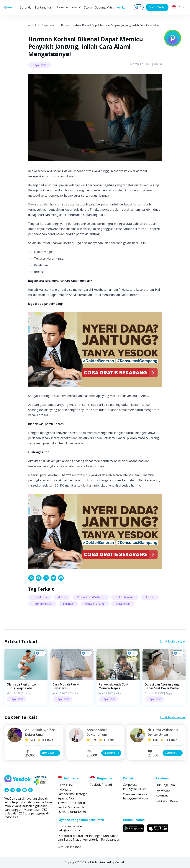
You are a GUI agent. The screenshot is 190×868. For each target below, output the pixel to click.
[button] (26, 677)
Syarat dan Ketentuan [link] (163, 793)
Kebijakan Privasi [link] (168, 801)
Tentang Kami (44, 7)
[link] (31, 578)
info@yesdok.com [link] (135, 789)
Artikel (122, 7)
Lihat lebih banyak (173, 641)
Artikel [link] (32, 25)
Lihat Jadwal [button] (50, 753)
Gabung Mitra (104, 7)
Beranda (26, 7)
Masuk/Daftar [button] (157, 7)
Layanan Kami (69, 7)
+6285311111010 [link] (69, 847)
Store (88, 7)
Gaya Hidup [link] (48, 25)
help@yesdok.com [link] (135, 798)
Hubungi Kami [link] (166, 785)
